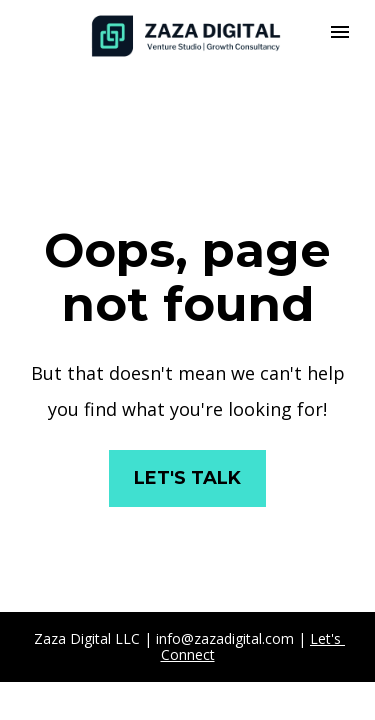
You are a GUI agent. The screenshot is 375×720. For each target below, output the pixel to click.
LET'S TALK (187, 478)
